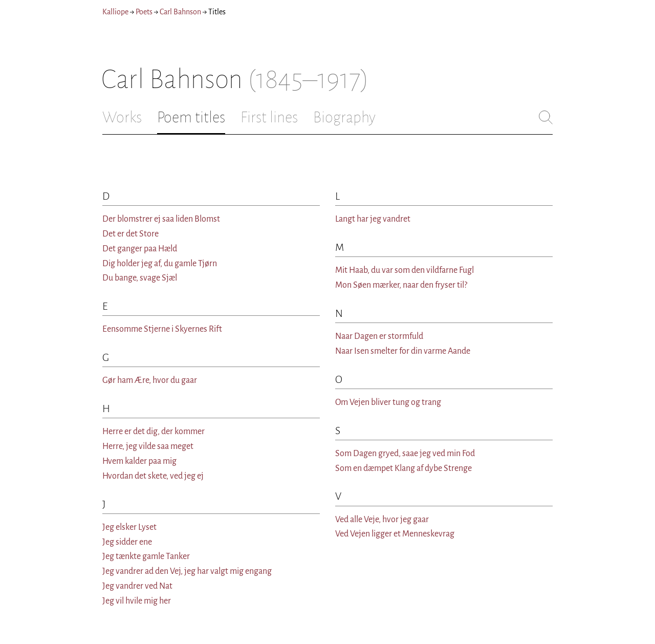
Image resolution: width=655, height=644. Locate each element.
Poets (144, 12)
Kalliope (115, 12)
